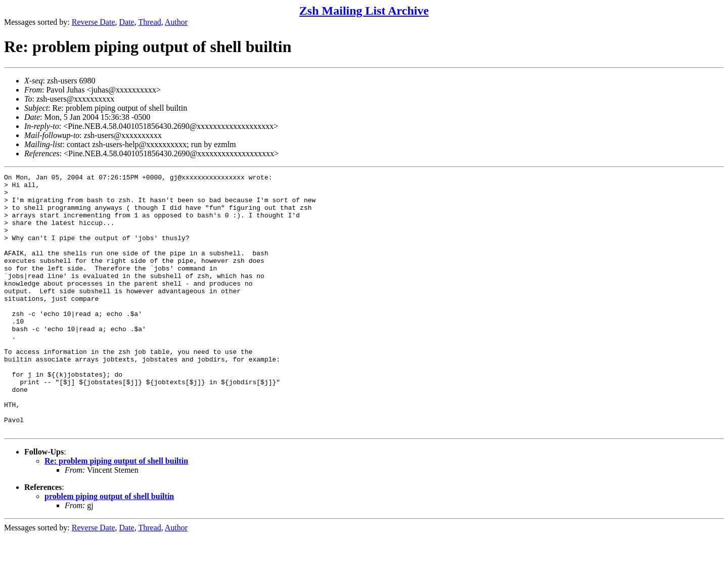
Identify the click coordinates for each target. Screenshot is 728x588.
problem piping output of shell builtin (109, 548)
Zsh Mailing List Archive (364, 11)
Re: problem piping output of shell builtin (116, 512)
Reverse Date (94, 22)
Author (176, 22)
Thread (149, 22)
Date (127, 22)
